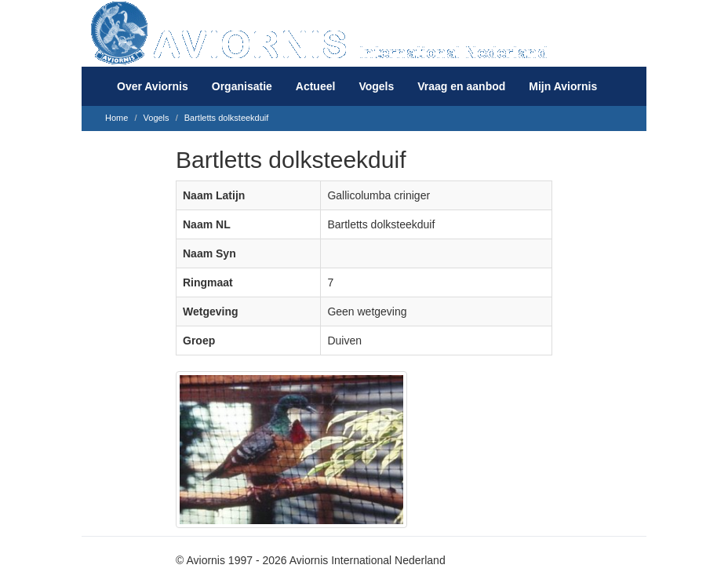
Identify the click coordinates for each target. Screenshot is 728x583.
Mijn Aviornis (563, 86)
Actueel (316, 86)
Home (116, 118)
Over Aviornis (153, 86)
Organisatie (242, 86)
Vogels (376, 86)
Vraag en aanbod (461, 86)
